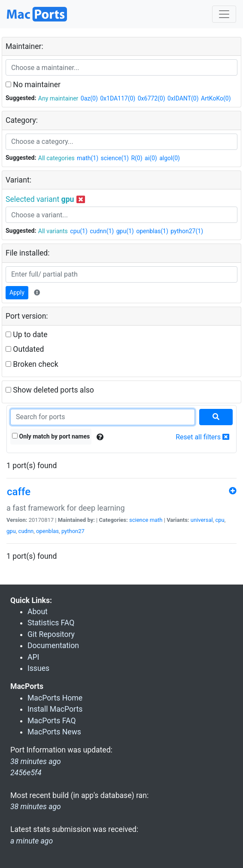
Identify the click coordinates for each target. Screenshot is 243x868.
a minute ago (32, 841)
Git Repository (51, 634)
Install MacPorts (55, 709)
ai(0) (151, 158)
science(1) (115, 158)
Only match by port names (51, 436)
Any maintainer (58, 98)
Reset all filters (202, 437)
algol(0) (170, 158)
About (38, 612)
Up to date (27, 335)
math (156, 520)
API (33, 657)
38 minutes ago (36, 807)
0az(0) (89, 98)
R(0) (137, 158)
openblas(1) (152, 231)
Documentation (53, 646)
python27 (73, 531)
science (139, 520)
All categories (56, 158)
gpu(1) (125, 231)
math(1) (88, 158)
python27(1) (187, 231)
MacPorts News (54, 732)
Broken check (32, 364)
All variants (53, 231)
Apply (17, 292)
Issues (38, 668)
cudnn (26, 531)
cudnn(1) (102, 231)
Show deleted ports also (50, 390)
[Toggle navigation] (224, 14)
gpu (11, 531)
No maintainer (33, 85)
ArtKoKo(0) (216, 98)
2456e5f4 (26, 773)
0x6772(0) (152, 98)
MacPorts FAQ (52, 721)
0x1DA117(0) (118, 98)
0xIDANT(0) (183, 98)
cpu (220, 520)
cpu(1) (79, 231)
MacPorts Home (55, 698)
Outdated (25, 349)
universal (202, 520)
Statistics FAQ (51, 623)
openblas (47, 531)
